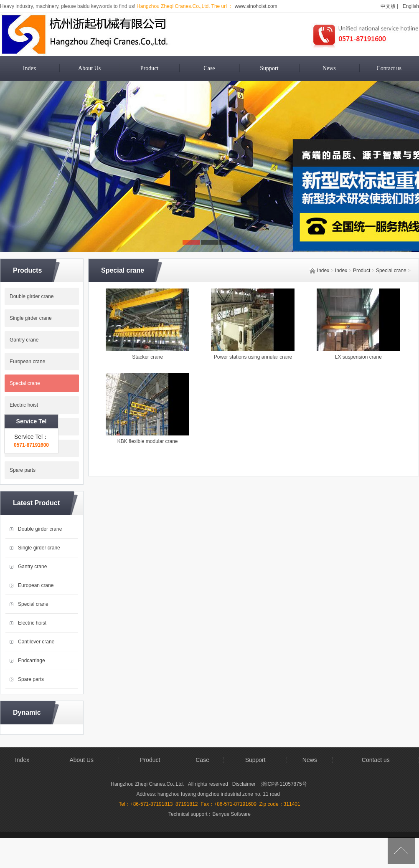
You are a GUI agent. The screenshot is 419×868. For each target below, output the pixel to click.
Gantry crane (24, 340)
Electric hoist (24, 405)
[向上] (401, 850)
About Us (89, 68)
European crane (36, 585)
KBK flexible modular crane (148, 441)
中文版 (388, 6)
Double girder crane (32, 296)
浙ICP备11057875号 (284, 784)
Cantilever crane (28, 427)
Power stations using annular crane (253, 357)
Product (150, 68)
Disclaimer (245, 784)
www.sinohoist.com (255, 6)
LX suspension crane (358, 357)
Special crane (391, 271)
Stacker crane (147, 357)
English (411, 6)
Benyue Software (232, 814)
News (329, 68)
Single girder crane (31, 318)
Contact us (389, 68)
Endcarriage (23, 448)
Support (269, 68)
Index (30, 68)
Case (209, 68)
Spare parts (23, 470)
